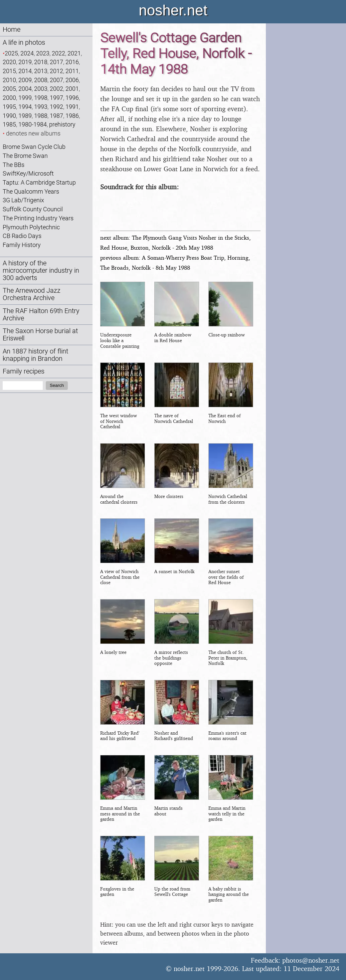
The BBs (14, 165)
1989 (25, 116)
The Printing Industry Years (38, 218)
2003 (41, 89)
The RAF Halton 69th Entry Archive (41, 315)
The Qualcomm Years (31, 191)
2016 (72, 62)
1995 (9, 107)
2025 (11, 53)
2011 (72, 71)
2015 (9, 71)
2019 (25, 62)
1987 (56, 116)
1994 (25, 107)
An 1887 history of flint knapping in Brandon (35, 355)
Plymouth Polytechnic (31, 227)
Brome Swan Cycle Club (34, 147)
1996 (72, 98)
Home (12, 30)
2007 (56, 80)
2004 (25, 89)
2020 (9, 62)
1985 (9, 124)
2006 (72, 80)
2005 (9, 89)
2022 (58, 53)
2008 (41, 80)
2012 (56, 71)
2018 (41, 62)
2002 (56, 89)
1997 (56, 98)
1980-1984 (33, 124)
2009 (25, 80)
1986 (72, 116)
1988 (41, 116)
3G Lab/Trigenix (23, 200)
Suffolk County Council (33, 209)
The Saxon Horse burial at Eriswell (40, 335)
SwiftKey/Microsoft (28, 173)
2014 (25, 71)
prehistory (62, 124)
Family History (22, 245)
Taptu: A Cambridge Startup (39, 182)
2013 (41, 71)
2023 (43, 53)
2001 (72, 89)
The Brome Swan (25, 156)
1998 (41, 98)
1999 (25, 98)
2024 (27, 53)
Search (57, 385)
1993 (41, 107)
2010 (9, 80)
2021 (74, 53)
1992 (56, 107)
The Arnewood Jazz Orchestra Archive (32, 294)
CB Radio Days (22, 236)
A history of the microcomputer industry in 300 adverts (41, 271)
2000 (9, 98)
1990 (9, 116)
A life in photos (24, 43)
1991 (72, 107)
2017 (56, 62)
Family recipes (24, 371)
